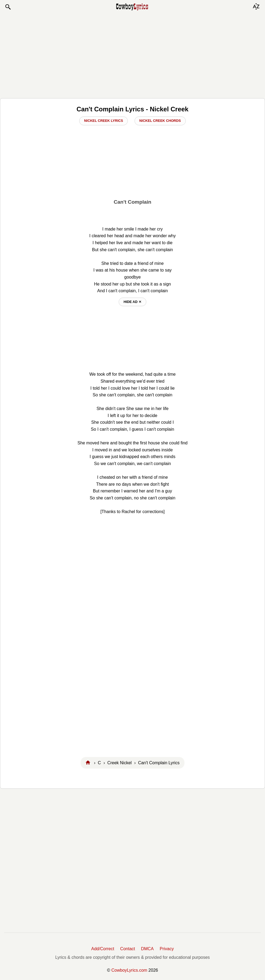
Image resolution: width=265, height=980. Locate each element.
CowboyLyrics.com (129, 970)
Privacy (167, 949)
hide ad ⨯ (132, 302)
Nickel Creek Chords (160, 121)
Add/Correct (103, 949)
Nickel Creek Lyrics (104, 121)
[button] (8, 7)
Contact (128, 949)
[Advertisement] (132, 54)
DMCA (147, 949)
